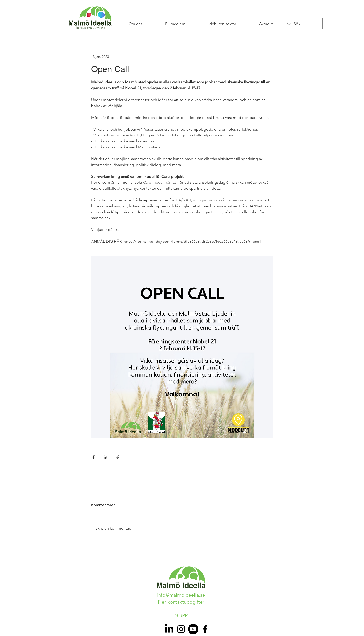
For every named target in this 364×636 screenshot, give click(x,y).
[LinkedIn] (169, 629)
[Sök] (303, 24)
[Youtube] (193, 629)
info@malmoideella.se (181, 595)
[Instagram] (181, 629)
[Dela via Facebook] (94, 457)
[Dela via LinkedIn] (106, 457)
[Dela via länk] (118, 457)
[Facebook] (205, 629)
